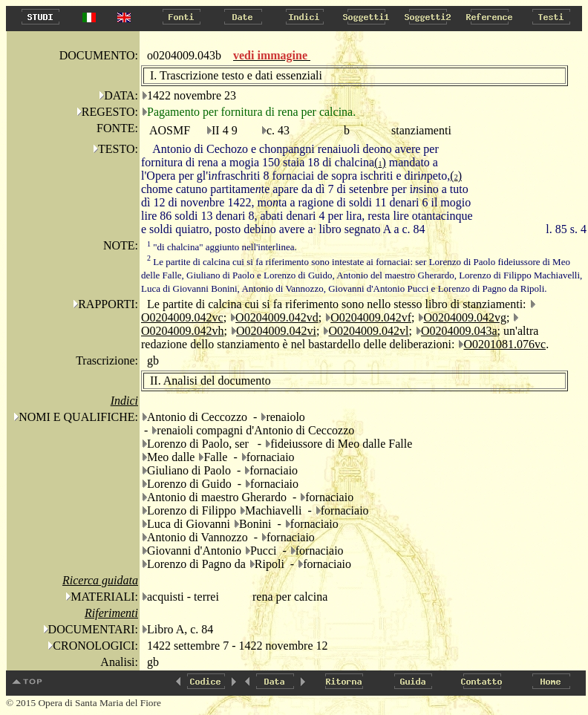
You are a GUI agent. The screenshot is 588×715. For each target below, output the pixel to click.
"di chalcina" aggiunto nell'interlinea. (222, 247)
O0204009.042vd (277, 317)
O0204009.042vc (182, 317)
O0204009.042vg (465, 317)
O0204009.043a (459, 331)
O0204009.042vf (371, 317)
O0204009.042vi (276, 331)
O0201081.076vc (504, 344)
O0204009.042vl (368, 331)
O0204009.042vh (183, 331)
